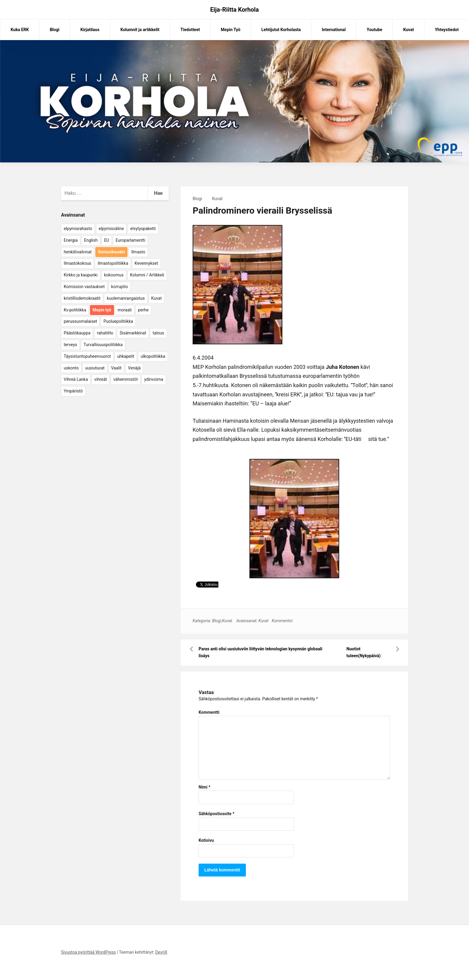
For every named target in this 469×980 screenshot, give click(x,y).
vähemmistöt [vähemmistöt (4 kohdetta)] (126, 379)
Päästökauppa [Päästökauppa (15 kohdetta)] (77, 333)
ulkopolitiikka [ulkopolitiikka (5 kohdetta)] (153, 356)
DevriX (161, 952)
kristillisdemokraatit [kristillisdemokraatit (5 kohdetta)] (82, 298)
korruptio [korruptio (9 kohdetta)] (120, 287)
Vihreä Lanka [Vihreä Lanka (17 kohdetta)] (76, 379)
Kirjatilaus (90, 30)
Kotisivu (206, 840)
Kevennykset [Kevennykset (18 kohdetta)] (146, 263)
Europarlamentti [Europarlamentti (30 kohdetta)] (130, 240)
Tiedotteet (190, 30)
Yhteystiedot (447, 30)
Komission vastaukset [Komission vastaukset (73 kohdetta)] (84, 287)
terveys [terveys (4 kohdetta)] (70, 345)
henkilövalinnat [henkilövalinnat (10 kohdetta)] (78, 252)
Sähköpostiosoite (217, 814)
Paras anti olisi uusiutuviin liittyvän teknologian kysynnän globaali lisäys (261, 652)
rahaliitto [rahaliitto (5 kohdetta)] (105, 333)
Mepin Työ (230, 30)
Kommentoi (282, 621)
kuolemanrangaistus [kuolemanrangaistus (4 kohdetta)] (126, 298)
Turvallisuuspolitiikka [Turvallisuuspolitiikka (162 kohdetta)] (103, 345)
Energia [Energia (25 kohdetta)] (71, 240)
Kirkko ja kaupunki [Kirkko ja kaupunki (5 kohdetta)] (81, 275)
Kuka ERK (20, 30)
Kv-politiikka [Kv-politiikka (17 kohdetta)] (75, 310)
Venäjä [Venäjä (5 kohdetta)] (134, 368)
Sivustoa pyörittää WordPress (88, 952)
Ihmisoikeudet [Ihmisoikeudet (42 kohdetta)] (112, 252)
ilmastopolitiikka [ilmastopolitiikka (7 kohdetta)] (113, 263)
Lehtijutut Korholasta (281, 30)
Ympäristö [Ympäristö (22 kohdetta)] (73, 391)
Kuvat (409, 30)
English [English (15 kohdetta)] (91, 240)
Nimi (204, 787)
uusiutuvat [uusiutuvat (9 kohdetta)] (95, 368)
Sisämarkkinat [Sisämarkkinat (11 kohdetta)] (133, 333)
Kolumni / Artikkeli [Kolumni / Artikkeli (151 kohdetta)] (147, 275)
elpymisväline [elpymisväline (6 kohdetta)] (111, 229)
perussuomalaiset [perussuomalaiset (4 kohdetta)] (80, 321)
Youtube (374, 30)
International (334, 30)
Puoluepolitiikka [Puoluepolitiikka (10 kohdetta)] (118, 321)
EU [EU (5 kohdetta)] (107, 240)
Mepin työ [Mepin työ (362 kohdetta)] (102, 310)
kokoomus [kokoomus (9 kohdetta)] (114, 275)
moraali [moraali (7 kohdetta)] (125, 310)
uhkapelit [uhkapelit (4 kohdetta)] (126, 356)
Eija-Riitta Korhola (235, 10)
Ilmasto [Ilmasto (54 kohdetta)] (138, 252)
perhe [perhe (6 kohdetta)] (143, 310)
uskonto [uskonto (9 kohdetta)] (71, 368)
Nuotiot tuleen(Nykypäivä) (363, 652)
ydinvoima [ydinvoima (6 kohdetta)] (154, 379)
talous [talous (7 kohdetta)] (158, 333)
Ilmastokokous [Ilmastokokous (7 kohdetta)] (77, 263)
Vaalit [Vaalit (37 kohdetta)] (116, 368)
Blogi (54, 30)
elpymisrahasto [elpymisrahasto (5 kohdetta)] (78, 229)
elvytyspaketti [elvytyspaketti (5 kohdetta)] (143, 229)
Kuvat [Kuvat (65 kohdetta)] (157, 298)
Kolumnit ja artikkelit (140, 30)
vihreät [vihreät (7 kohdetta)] (100, 379)
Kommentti (209, 712)
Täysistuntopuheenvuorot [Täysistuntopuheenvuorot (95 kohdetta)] (87, 356)
